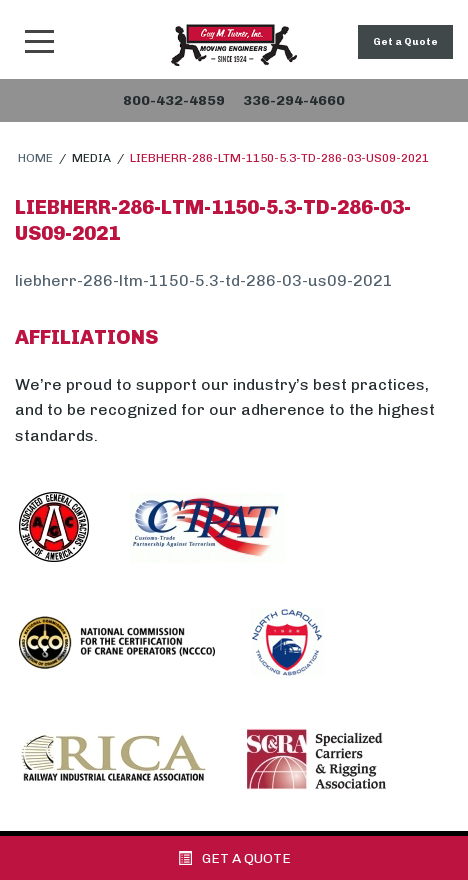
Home (35, 158)
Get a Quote (405, 42)
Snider (234, 45)
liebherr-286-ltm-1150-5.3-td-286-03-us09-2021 (204, 280)
